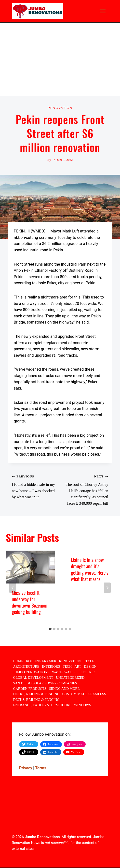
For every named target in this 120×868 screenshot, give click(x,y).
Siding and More (64, 689)
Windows (83, 705)
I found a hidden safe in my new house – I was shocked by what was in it (34, 486)
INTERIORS (51, 667)
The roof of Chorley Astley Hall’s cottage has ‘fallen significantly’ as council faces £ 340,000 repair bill (86, 489)
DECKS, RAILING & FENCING (36, 694)
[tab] (50, 629)
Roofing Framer (41, 661)
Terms (41, 768)
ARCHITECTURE (26, 667)
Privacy (26, 768)
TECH (67, 667)
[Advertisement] (60, 59)
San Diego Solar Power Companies (45, 683)
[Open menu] (102, 11)
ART (78, 667)
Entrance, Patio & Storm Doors (42, 705)
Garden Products (30, 689)
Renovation (60, 108)
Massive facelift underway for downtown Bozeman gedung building (30, 602)
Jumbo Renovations (31, 672)
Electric (87, 672)
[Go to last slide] (13, 588)
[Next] (107, 588)
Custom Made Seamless (84, 694)
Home (18, 661)
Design (90, 667)
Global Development (33, 678)
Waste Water (64, 672)
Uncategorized (70, 678)
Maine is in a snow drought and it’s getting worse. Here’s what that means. (90, 569)
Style (89, 661)
